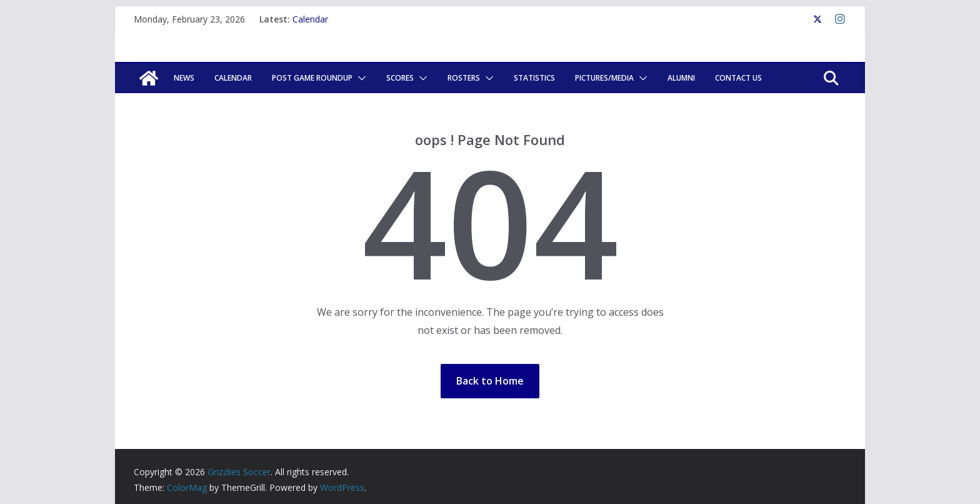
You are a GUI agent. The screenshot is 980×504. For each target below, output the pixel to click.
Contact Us (738, 78)
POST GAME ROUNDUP (312, 78)
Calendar (310, 19)
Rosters (464, 78)
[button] (359, 78)
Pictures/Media (604, 78)
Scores (400, 78)
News (184, 78)
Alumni (681, 78)
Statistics (534, 78)
